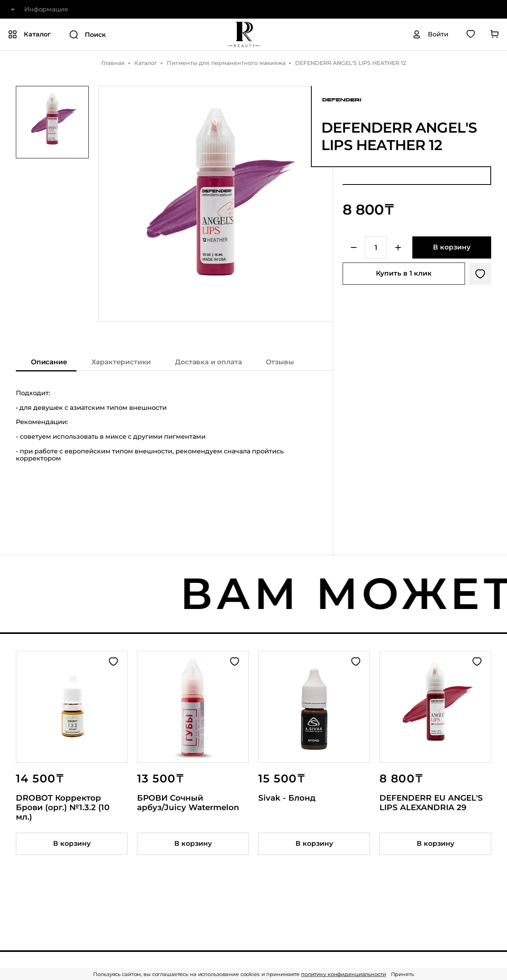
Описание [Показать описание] (49, 362)
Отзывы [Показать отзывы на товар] (280, 362)
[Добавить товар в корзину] (72, 844)
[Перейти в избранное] (471, 34)
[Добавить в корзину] (452, 247)
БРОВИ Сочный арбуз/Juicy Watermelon (188, 803)
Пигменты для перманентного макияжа (226, 63)
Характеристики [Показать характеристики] (121, 362)
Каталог (146, 63)
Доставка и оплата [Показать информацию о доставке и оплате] (208, 362)
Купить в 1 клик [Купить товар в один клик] (404, 273)
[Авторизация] (430, 34)
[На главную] (244, 34)
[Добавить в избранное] (480, 274)
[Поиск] (124, 34)
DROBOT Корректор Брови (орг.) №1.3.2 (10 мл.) (63, 807)
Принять (402, 974)
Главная (113, 63)
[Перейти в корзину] (494, 34)
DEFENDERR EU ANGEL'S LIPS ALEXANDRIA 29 (431, 803)
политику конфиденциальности (344, 974)
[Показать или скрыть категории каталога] (29, 34)
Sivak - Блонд (287, 798)
